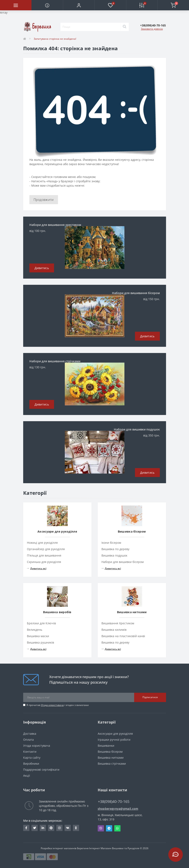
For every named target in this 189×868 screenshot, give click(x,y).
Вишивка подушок (114, 555)
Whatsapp (117, 828)
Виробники (31, 764)
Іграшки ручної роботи (114, 740)
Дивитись (42, 268)
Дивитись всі (37, 568)
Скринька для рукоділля (44, 562)
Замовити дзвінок (152, 29)
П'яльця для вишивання (44, 555)
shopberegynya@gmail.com (118, 809)
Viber (101, 828)
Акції (27, 776)
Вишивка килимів (114, 630)
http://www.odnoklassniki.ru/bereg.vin (76, 828)
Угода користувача (52, 705)
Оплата (28, 740)
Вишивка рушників (40, 642)
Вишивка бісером (110, 752)
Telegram (109, 828)
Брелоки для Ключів (41, 623)
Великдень (35, 630)
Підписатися (150, 697)
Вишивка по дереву (115, 549)
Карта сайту (32, 758)
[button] (79, 5)
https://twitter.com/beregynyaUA (35, 828)
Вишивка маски (38, 636)
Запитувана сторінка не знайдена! (55, 39)
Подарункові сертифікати (41, 770)
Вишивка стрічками (112, 764)
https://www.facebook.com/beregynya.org (26, 828)
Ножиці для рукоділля (42, 543)
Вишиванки (106, 746)
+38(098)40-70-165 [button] (114, 802)
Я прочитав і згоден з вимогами (58, 705)
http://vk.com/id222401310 (68, 828)
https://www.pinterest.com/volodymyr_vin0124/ (51, 828)
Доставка (30, 734)
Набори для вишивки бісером (123, 562)
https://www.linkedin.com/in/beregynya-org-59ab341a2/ (43, 828)
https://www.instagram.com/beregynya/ (59, 828)
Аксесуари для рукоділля (115, 734)
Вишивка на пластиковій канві (123, 636)
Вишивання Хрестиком (118, 623)
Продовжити (44, 200)
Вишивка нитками (111, 758)
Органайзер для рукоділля (46, 549)
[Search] (124, 27)
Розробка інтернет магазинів (59, 848)
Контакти (30, 752)
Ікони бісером (111, 543)
